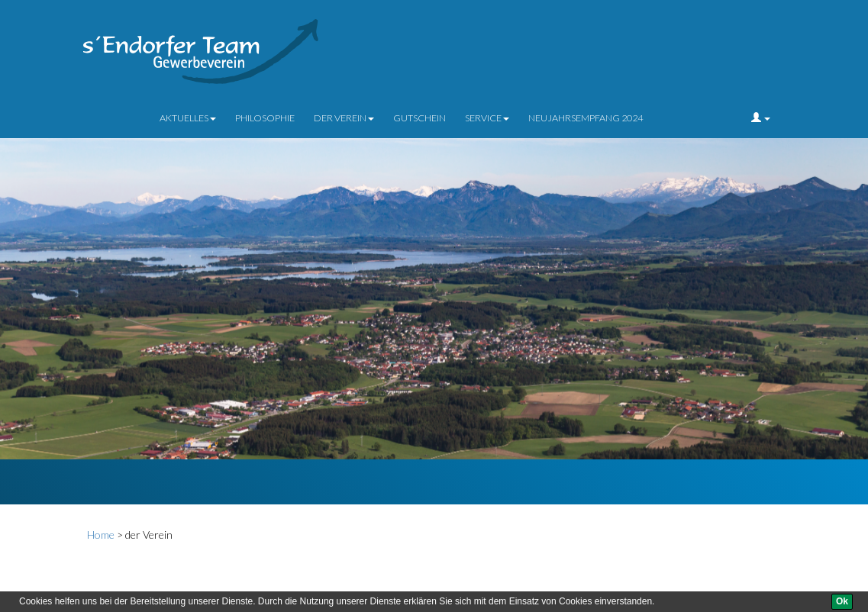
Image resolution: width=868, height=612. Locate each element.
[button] (761, 118)
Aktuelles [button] (188, 118)
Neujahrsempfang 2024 (586, 118)
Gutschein (419, 118)
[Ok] (842, 602)
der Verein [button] (344, 118)
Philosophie (265, 118)
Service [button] (487, 118)
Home (101, 535)
